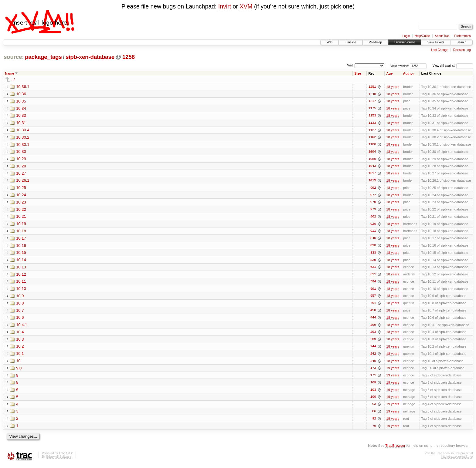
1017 (372, 174)
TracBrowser (395, 448)
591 (373, 291)
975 (373, 203)
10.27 (21, 174)
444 (373, 320)
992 (373, 189)
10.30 (21, 152)
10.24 (21, 196)
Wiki (330, 42)
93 (374, 407)
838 (373, 247)
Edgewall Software (59, 460)
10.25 (21, 189)
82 (374, 422)
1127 (372, 130)
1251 (372, 87)
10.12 (21, 276)
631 (373, 269)
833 (373, 254)
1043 (372, 167)
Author (408, 73)
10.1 (20, 356)
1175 (372, 109)
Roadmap (375, 42)
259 (373, 342)
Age (390, 73)
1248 (372, 94)
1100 (372, 145)
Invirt (225, 6)
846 (373, 240)
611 (373, 276)
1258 (129, 57)
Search (461, 42)
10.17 (21, 239)
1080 (372, 160)
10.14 (21, 261)
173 (373, 371)
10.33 (21, 116)
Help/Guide (422, 36)
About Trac (442, 36)
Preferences (463, 36)
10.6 (20, 320)
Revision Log (462, 50)
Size (358, 73)
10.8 (20, 305)
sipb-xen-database (90, 57)
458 (373, 312)
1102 (372, 138)
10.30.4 (23, 130)
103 (373, 392)
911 (373, 232)
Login (406, 36)
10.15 (21, 254)
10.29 (21, 159)
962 (373, 218)
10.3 (20, 341)
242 (373, 356)
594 (373, 283)
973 (373, 210)
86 (374, 414)
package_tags (43, 57)
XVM (246, 6)
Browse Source (405, 42)
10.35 (21, 101)
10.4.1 (22, 327)
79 (374, 429)
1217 (372, 101)
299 (373, 327)
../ (13, 80)
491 (373, 305)
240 (373, 363)
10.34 (21, 108)
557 (373, 298)
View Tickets (436, 42)
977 (373, 196)
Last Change (440, 50)
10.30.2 (23, 138)
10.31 (21, 123)
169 (373, 385)
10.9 (20, 298)
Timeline (350, 42)
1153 (372, 116)
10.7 (20, 312)
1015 (372, 181)
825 (373, 261)
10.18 (21, 232)
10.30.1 (23, 145)
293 (373, 334)
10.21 (21, 218)
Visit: (350, 65)
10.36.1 (23, 87)
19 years (393, 371)
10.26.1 (23, 181)
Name (10, 73)
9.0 (19, 370)
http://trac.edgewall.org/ (457, 460)
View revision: (400, 66)
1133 (372, 123)
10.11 (21, 283)
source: (14, 57)
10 (18, 363)
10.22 (21, 210)
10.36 (21, 94)
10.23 (21, 203)
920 (373, 225)
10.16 (21, 247)
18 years (393, 87)
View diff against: (453, 66)
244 (373, 349)
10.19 (21, 225)
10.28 (21, 167)
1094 (372, 152)
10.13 (21, 269)
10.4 (20, 334)
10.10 (21, 290)
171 (373, 378)
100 (373, 400)
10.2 (20, 349)
